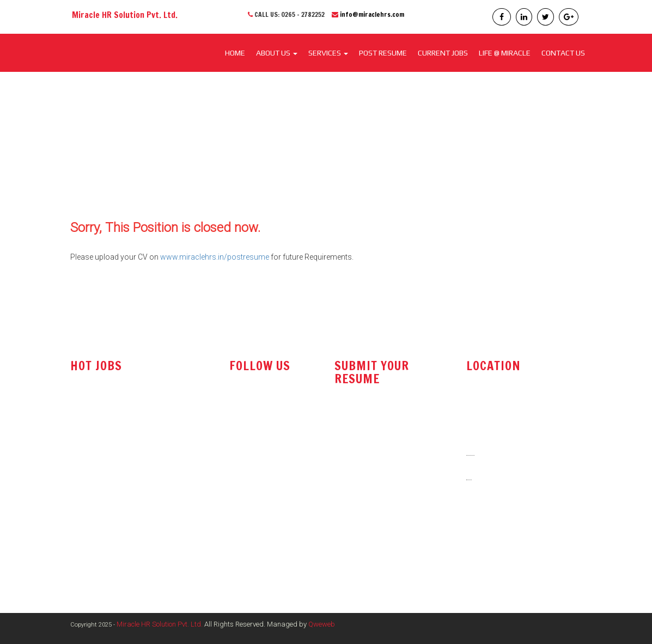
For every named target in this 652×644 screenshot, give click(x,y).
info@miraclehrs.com (372, 14)
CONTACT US (563, 53)
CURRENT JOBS (443, 53)
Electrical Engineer (101, 536)
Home (235, 53)
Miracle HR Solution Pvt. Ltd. (160, 624)
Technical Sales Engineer (113, 421)
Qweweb (322, 624)
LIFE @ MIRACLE (505, 53)
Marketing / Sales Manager (116, 514)
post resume (360, 450)
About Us (277, 53)
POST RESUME (383, 53)
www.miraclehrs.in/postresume (215, 257)
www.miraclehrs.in (501, 552)
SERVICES (328, 53)
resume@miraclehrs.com (382, 423)
